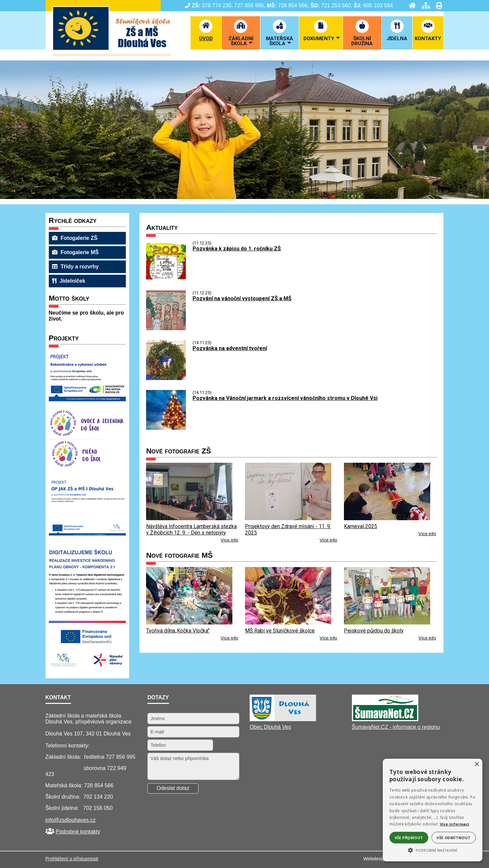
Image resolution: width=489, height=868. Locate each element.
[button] (433, 850)
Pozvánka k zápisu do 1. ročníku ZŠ (237, 249)
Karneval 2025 (361, 526)
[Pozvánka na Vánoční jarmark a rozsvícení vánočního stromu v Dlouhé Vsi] (166, 428)
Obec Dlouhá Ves (270, 727)
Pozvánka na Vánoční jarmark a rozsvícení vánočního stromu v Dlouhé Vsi (285, 398)
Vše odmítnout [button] (453, 838)
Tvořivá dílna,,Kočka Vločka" (178, 631)
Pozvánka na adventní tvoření (230, 348)
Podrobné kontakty (78, 832)
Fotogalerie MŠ (76, 252)
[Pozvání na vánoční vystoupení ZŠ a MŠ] (166, 328)
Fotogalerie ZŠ (75, 238)
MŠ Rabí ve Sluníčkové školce (280, 631)
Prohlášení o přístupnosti (72, 859)
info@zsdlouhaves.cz (71, 820)
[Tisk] (437, 5)
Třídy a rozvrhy (76, 267)
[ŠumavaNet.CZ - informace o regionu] (385, 719)
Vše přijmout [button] (409, 838)
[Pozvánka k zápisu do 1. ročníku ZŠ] (166, 279)
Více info (230, 540)
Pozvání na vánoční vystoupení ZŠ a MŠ (242, 298)
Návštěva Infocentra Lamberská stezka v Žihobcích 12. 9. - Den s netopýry (191, 530)
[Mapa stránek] (424, 5)
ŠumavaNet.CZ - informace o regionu (396, 727)
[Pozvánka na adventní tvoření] (166, 378)
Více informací (455, 824)
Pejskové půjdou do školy (374, 631)
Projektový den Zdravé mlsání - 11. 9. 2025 (288, 530)
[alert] (433, 810)
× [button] (477, 765)
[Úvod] (410, 5)
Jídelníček (69, 281)
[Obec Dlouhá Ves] (283, 719)
